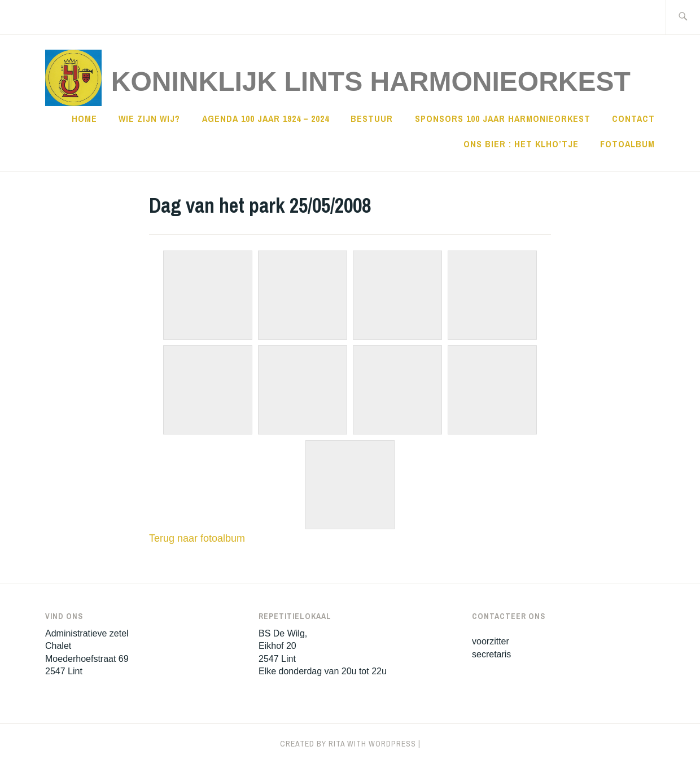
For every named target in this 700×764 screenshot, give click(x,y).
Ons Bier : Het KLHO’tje (521, 144)
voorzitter (491, 641)
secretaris (491, 654)
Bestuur (372, 118)
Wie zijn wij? (149, 118)
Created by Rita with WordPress (348, 744)
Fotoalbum (627, 144)
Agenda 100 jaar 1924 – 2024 (266, 118)
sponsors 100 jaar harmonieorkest (503, 118)
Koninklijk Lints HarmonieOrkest (371, 82)
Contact (633, 118)
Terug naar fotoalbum (197, 538)
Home (84, 118)
